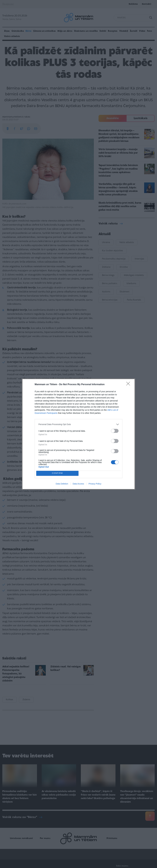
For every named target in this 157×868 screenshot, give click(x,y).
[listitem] (78, 424)
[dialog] (78, 434)
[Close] (129, 385)
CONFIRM (57, 473)
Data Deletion (62, 484)
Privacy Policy (95, 484)
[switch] (115, 431)
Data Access (78, 484)
